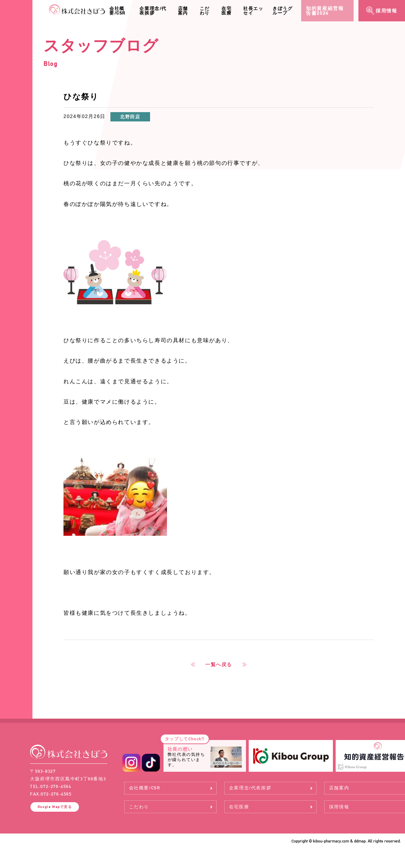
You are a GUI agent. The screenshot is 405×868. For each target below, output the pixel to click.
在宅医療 (226, 11)
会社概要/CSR (117, 11)
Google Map (55, 807)
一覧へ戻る (219, 664)
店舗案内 (183, 11)
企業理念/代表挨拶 (153, 11)
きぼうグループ (283, 11)
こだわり (205, 11)
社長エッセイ (253, 11)
